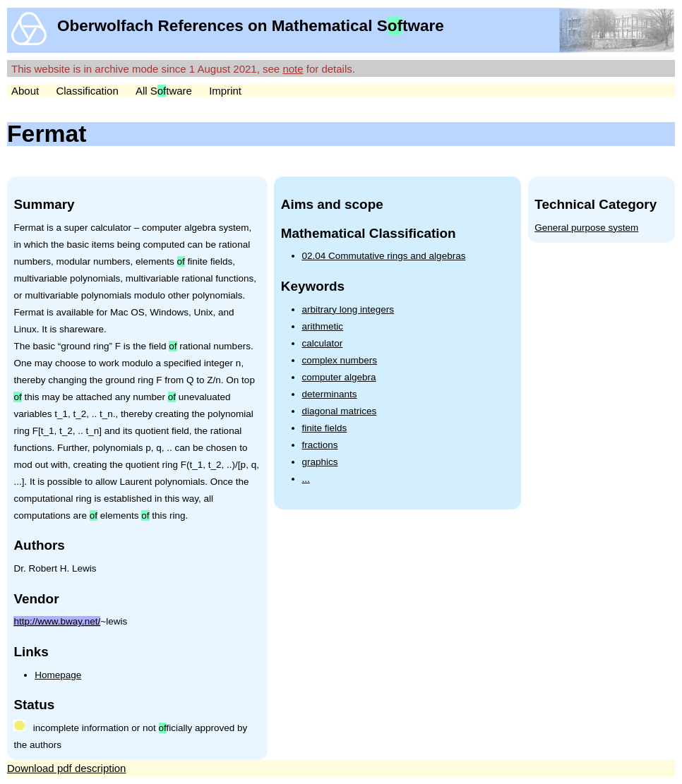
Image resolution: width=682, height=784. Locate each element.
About (25, 91)
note (293, 69)
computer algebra (339, 377)
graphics (320, 462)
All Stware (164, 91)
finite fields (325, 428)
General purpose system (586, 228)
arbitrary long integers (348, 309)
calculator (323, 343)
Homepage (58, 675)
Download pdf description (66, 768)
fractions (320, 445)
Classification (87, 91)
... (306, 479)
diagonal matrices (340, 411)
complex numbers (340, 360)
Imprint (225, 91)
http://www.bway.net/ (57, 621)
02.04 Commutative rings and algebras (384, 256)
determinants (330, 394)
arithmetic (323, 326)
